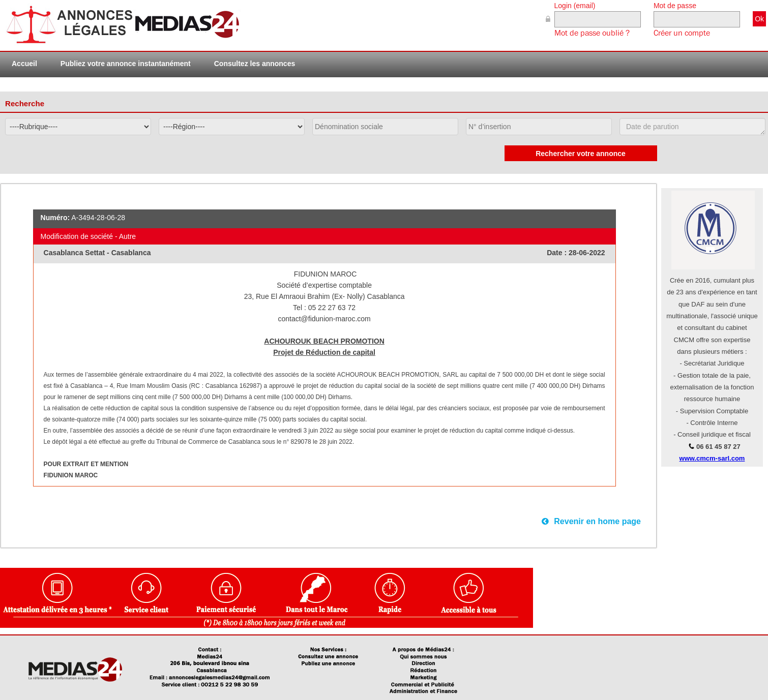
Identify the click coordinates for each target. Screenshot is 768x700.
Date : (558, 253)
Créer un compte (682, 33)
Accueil (24, 64)
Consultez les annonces (255, 64)
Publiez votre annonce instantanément (126, 64)
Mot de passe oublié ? (592, 33)
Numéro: (55, 218)
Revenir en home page (591, 521)
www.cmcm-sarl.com (712, 458)
